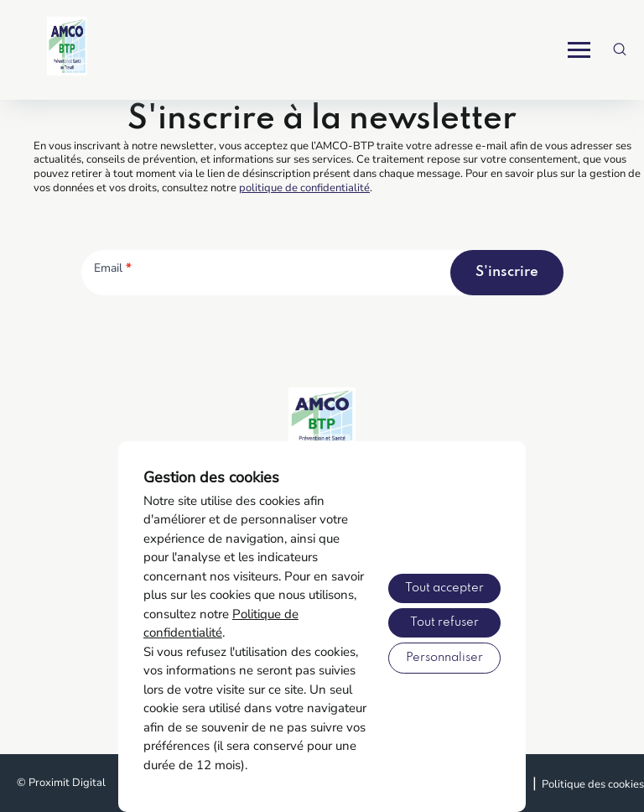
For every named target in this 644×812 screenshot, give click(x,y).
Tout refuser (444, 622)
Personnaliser (444, 658)
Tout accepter (444, 588)
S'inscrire (507, 272)
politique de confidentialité (304, 188)
